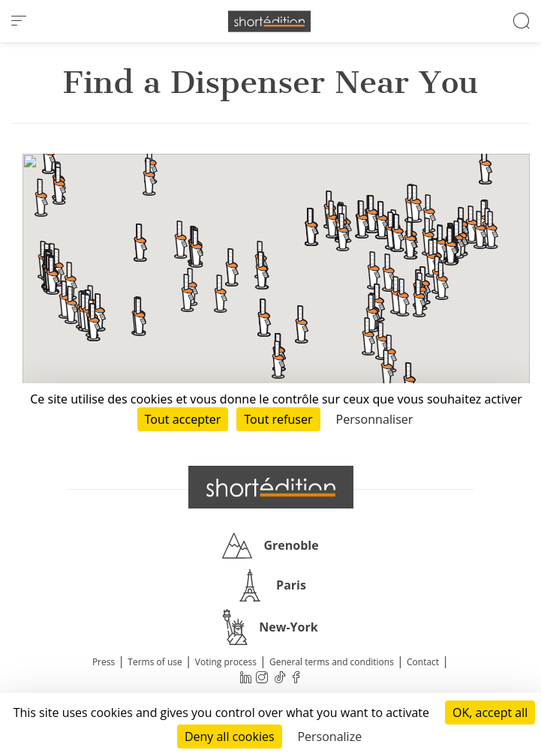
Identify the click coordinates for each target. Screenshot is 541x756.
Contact (423, 662)
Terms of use (155, 662)
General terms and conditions (332, 662)
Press (104, 662)
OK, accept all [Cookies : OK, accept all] (490, 712)
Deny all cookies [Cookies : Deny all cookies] (230, 736)
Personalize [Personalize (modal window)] (329, 736)
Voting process (226, 662)
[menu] (19, 21)
